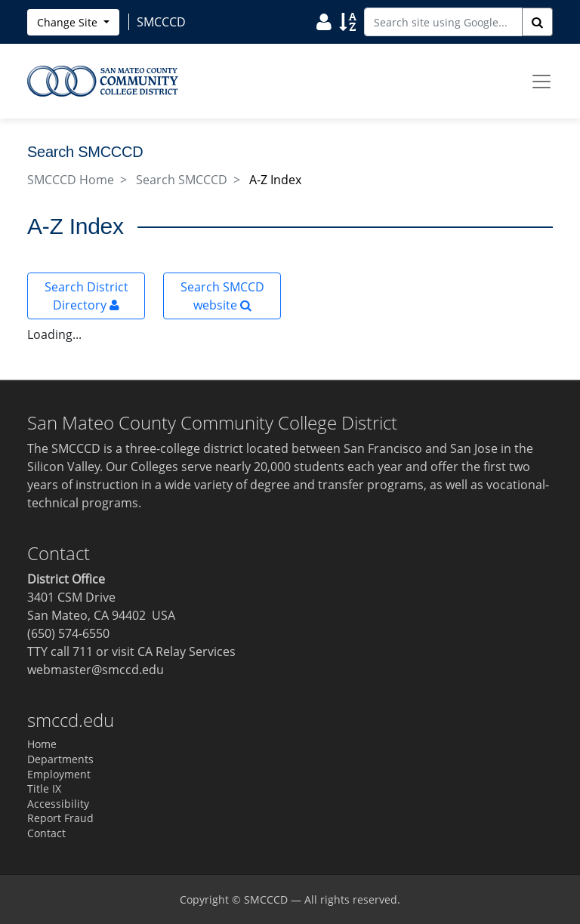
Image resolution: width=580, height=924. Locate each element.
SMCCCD (266, 899)
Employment (59, 774)
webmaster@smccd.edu (96, 670)
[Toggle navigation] (541, 82)
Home (42, 744)
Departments (60, 759)
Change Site (69, 22)
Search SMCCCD (182, 180)
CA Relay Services (187, 651)
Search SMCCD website (222, 296)
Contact (46, 833)
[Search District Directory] (324, 21)
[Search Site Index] (348, 21)
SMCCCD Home (71, 180)
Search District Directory (86, 296)
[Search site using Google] (443, 22)
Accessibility (58, 804)
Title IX (44, 788)
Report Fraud (60, 818)
